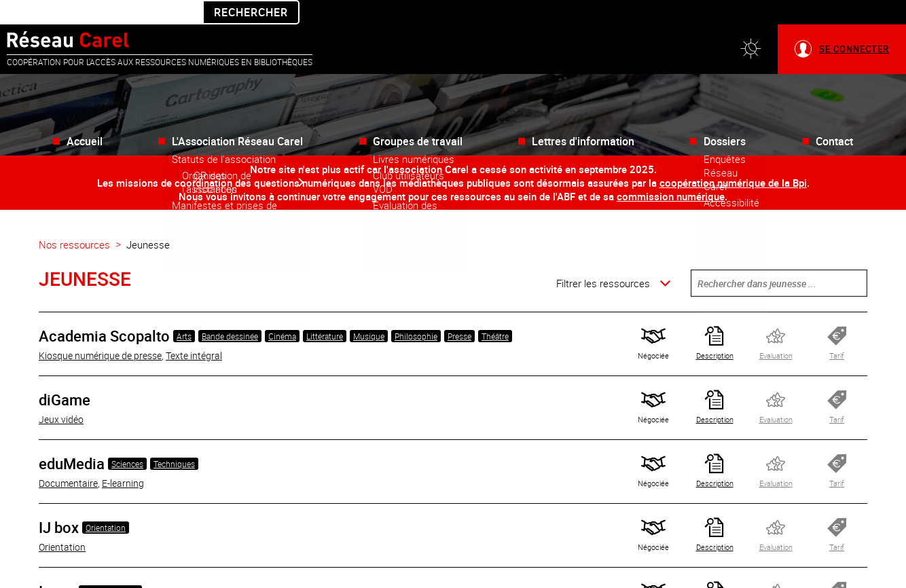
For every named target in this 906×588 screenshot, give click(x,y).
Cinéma (282, 312)
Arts (184, 312)
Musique (369, 312)
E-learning (123, 459)
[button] (750, 25)
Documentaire (68, 459)
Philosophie (416, 312)
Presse (459, 312)
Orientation (106, 503)
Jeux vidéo (61, 395)
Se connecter (854, 24)
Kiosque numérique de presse (100, 331)
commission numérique (671, 172)
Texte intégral (194, 331)
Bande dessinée (230, 312)
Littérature (325, 312)
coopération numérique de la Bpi (733, 158)
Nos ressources (74, 220)
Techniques (174, 439)
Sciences (127, 439)
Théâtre (495, 312)
